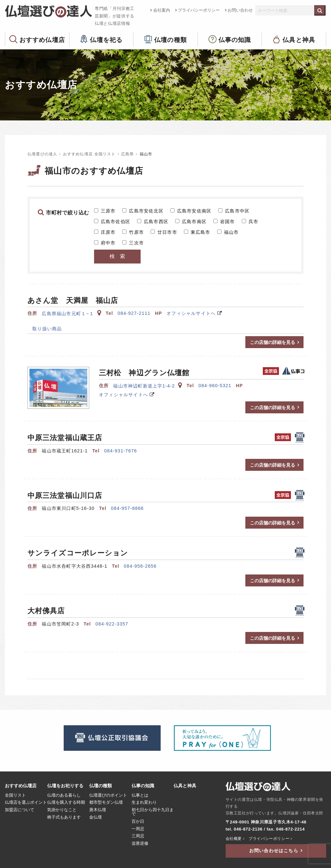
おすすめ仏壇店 (42, 40)
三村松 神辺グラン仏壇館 (144, 373)
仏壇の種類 (171, 40)
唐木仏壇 (98, 810)
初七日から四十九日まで (153, 812)
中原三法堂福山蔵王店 (65, 438)
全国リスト (15, 795)
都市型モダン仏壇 (106, 802)
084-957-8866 (127, 508)
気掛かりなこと (62, 810)
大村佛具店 (46, 611)
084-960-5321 (215, 386)
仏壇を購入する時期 (66, 802)
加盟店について (20, 810)
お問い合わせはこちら (274, 851)
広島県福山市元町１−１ (71, 314)
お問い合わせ (240, 10)
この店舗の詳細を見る (272, 342)
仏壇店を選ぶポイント (26, 802)
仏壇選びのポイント (108, 795)
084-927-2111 (134, 313)
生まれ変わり (144, 802)
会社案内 (162, 10)
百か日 (138, 821)
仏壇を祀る (106, 40)
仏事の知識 (235, 40)
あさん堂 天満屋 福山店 (73, 300)
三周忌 (138, 836)
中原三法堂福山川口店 (65, 496)
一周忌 (138, 829)
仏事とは (140, 795)
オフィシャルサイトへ (191, 313)
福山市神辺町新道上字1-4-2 (148, 386)
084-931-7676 (121, 451)
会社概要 (234, 839)
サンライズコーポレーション (78, 553)
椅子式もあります (64, 817)
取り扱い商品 (45, 329)
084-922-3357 (112, 624)
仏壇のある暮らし (64, 795)
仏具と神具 (299, 40)
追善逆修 (140, 843)
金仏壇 (96, 817)
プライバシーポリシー (199, 10)
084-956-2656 (140, 566)
